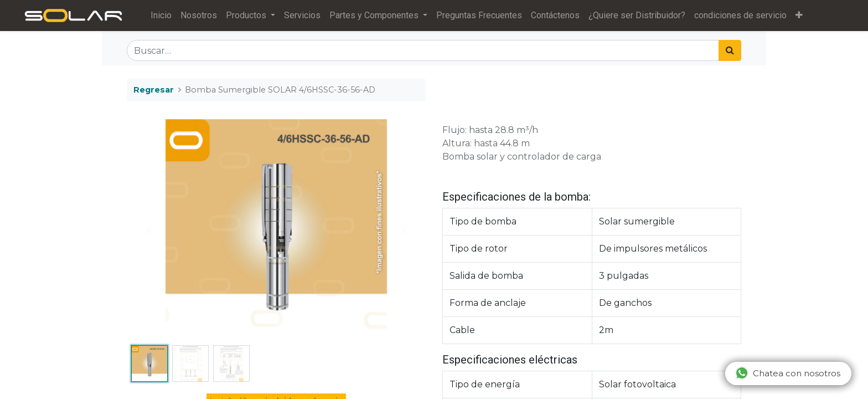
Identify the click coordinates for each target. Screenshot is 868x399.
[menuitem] (164, 16)
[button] (802, 16)
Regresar (154, 90)
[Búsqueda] (730, 50)
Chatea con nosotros (788, 373)
